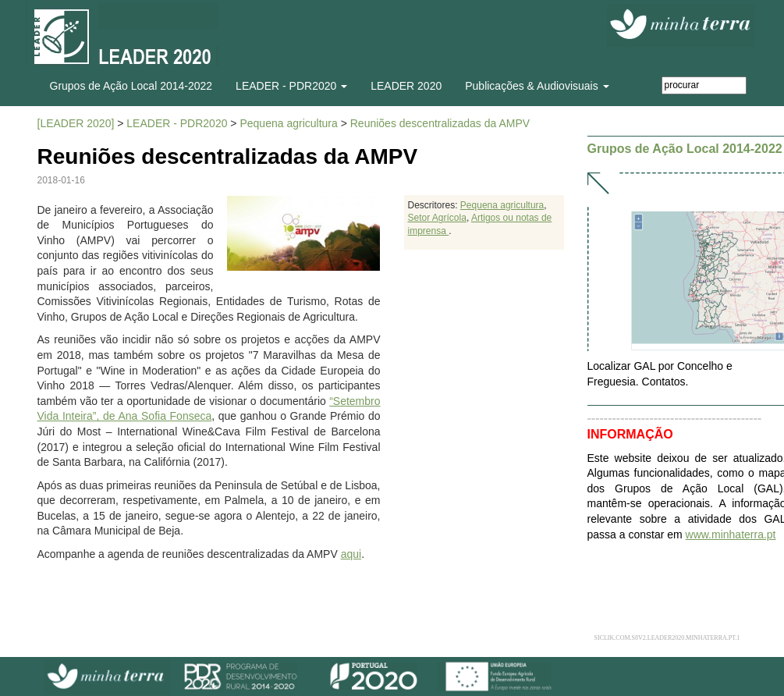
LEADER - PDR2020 (177, 123)
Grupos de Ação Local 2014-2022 (131, 86)
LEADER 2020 (406, 86)
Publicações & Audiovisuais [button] (537, 86)
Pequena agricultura (288, 123)
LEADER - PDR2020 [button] (291, 86)
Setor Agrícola (437, 218)
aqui (351, 554)
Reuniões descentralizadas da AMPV (440, 123)
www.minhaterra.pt (731, 534)
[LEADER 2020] (76, 123)
